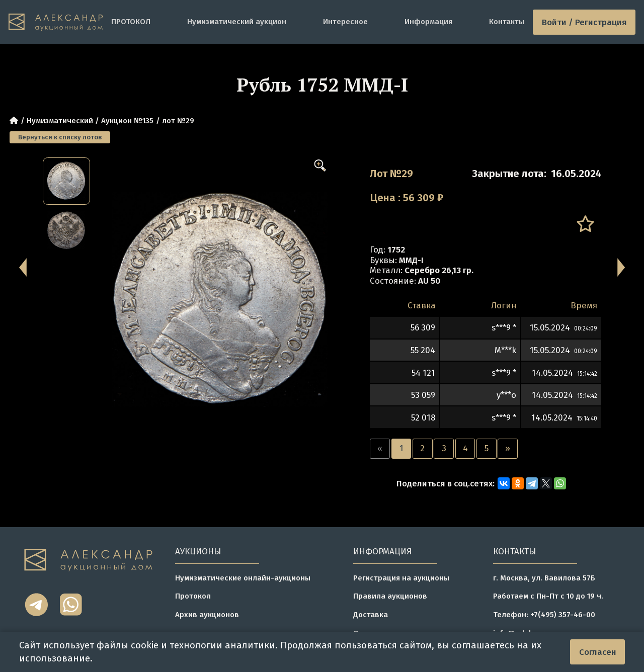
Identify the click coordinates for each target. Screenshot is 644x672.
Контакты (507, 22)
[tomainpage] (56, 22)
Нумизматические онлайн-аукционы (243, 578)
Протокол (193, 596)
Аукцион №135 (127, 121)
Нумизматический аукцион (237, 22)
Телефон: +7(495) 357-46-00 (544, 615)
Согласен (598, 652)
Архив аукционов (207, 615)
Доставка (371, 615)
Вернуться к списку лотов (60, 137)
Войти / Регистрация (584, 22)
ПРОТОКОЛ (131, 22)
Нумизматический (60, 121)
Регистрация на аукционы (401, 578)
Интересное (345, 22)
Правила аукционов (390, 596)
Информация (428, 22)
